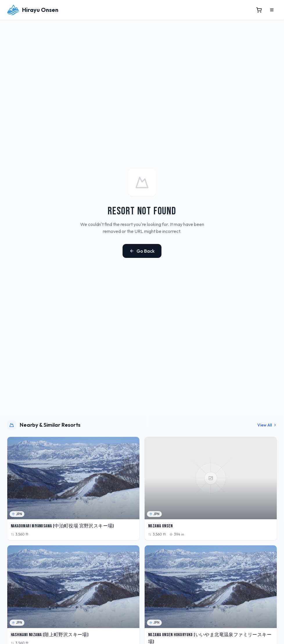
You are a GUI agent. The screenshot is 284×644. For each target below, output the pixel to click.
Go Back (142, 251)
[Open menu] (272, 10)
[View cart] (259, 10)
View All (267, 425)
